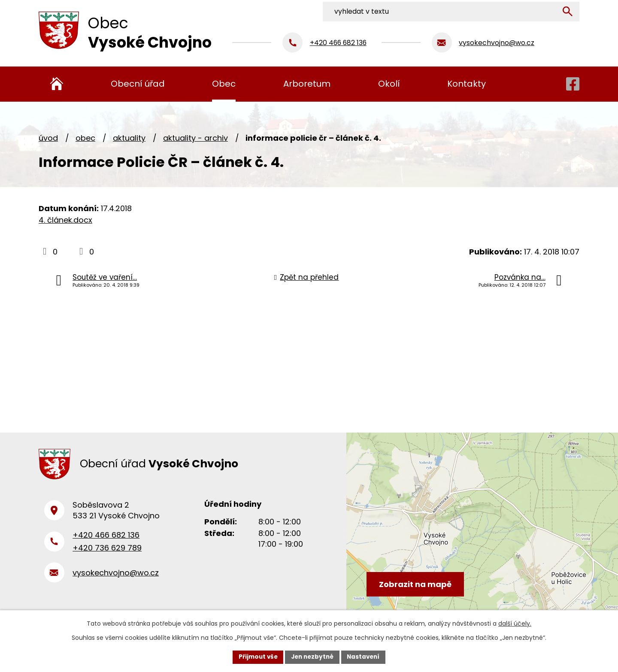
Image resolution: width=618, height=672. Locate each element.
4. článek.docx (65, 220)
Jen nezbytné (312, 657)
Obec (85, 138)
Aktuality (129, 138)
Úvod (48, 138)
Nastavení (366, 657)
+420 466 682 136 (106, 539)
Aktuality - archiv (195, 138)
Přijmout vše (256, 657)
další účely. (515, 623)
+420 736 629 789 (107, 552)
